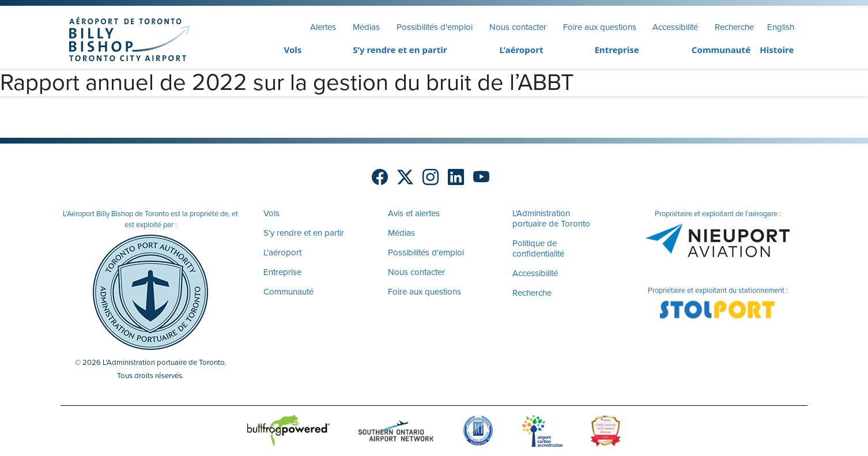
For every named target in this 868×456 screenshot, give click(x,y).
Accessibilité (675, 27)
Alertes (323, 27)
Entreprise (616, 50)
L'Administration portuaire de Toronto (551, 218)
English (781, 27)
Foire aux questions (600, 27)
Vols (293, 50)
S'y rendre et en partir (304, 233)
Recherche (734, 27)
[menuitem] (271, 50)
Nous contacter (518, 27)
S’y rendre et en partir (400, 50)
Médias (366, 27)
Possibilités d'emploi (435, 27)
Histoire (777, 50)
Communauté (721, 50)
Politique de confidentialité (538, 248)
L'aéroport (282, 253)
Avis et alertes (414, 213)
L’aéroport (522, 50)
